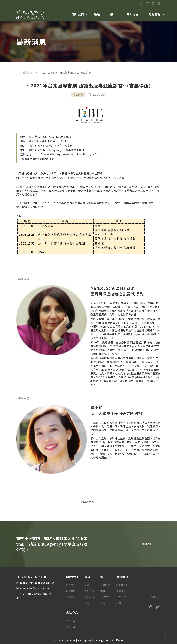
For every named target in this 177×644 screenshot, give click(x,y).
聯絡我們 (150, 544)
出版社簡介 (122, 585)
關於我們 (78, 14)
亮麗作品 (71, 627)
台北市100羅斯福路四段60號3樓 (34, 596)
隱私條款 (71, 597)
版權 (97, 14)
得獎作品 (71, 621)
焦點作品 (155, 14)
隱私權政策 (117, 640)
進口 (113, 14)
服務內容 (71, 585)
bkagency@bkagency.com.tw (35, 583)
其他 (87, 602)
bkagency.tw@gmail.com (33, 588)
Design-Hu (102, 640)
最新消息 (133, 14)
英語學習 (89, 591)
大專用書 (89, 597)
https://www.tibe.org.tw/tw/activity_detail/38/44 (66, 154)
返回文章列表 (89, 502)
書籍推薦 (121, 591)
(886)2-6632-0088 (36, 577)
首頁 (19, 72)
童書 (87, 585)
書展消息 (121, 597)
